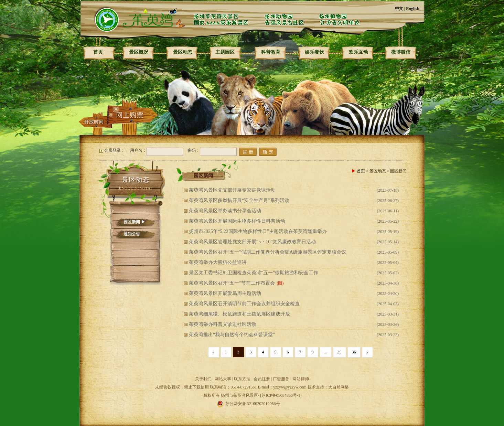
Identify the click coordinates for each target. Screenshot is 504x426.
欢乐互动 (358, 52)
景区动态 (183, 52)
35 (340, 352)
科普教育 (271, 52)
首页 (98, 52)
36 (354, 352)
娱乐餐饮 (314, 52)
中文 (399, 9)
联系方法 (242, 379)
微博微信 (401, 52)
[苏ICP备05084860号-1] (281, 395)
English (413, 9)
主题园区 (225, 52)
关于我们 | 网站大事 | (215, 379)
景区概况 (139, 52)
